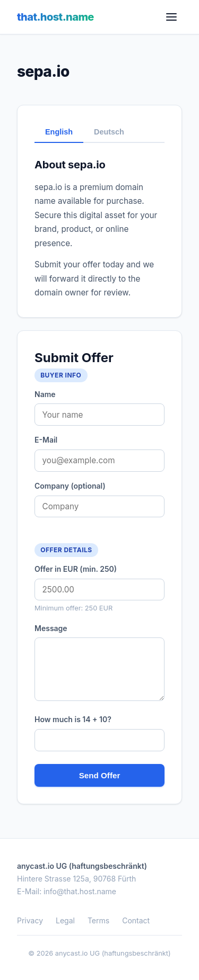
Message (51, 628)
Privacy (30, 920)
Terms (98, 920)
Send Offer (100, 775)
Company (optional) (70, 486)
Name (45, 394)
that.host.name (55, 17)
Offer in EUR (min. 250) (76, 569)
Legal (65, 920)
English (59, 132)
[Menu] (171, 17)
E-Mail (46, 440)
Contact (136, 920)
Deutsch (109, 132)
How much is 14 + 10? (73, 719)
